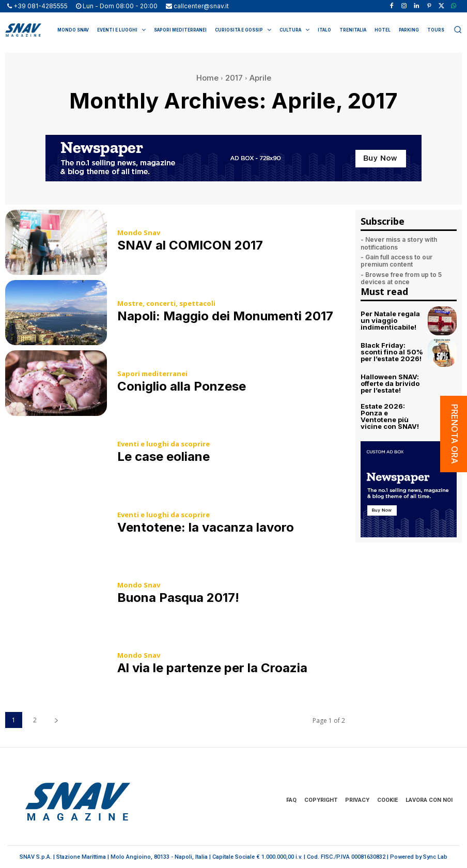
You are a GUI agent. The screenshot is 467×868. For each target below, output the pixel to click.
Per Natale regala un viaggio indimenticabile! (390, 320)
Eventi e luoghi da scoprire (164, 444)
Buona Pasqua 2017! (178, 598)
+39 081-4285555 (41, 6)
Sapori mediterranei (152, 374)
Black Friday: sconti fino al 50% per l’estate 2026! (392, 352)
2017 (234, 78)
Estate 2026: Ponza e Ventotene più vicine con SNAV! (390, 416)
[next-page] (56, 720)
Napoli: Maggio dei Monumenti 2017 (225, 316)
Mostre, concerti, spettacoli (166, 304)
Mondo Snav (139, 233)
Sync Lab (435, 857)
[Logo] (23, 30)
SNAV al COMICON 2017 (190, 245)
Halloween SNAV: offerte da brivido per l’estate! (390, 383)
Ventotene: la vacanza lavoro (206, 527)
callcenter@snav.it (201, 6)
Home (207, 78)
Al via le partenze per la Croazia (212, 668)
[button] (458, 29)
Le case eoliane (164, 456)
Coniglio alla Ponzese (182, 386)
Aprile (260, 78)
